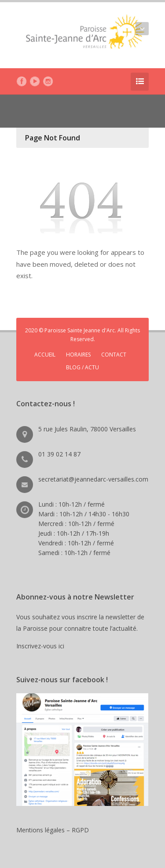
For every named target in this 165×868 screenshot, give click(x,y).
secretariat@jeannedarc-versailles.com (93, 479)
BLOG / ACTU (82, 367)
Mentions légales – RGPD (53, 830)
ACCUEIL (45, 355)
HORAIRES (78, 355)
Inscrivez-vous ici (42, 646)
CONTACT (114, 355)
